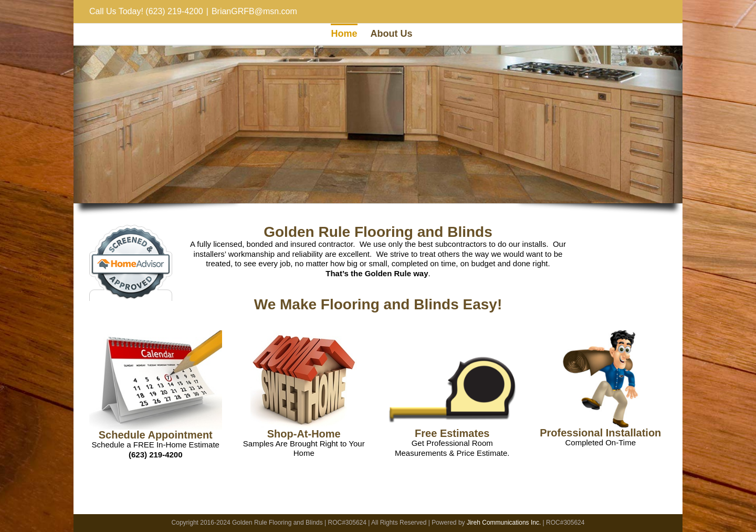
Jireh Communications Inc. (504, 523)
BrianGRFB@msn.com (254, 11)
